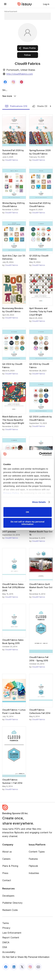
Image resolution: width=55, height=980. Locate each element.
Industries (34, 880)
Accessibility (9, 959)
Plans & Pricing (10, 873)
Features (33, 866)
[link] (46, 4)
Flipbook (33, 873)
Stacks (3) (40, 114)
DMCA (6, 950)
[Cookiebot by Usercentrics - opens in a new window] (39, 454)
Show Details (39, 502)
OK (27, 512)
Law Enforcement (12, 940)
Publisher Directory (12, 910)
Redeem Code (10, 917)
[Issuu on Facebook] (6, 974)
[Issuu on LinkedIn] (14, 974)
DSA (5, 955)
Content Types (37, 859)
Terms (6, 930)
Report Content (11, 945)
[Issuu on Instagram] (30, 974)
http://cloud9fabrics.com (20, 74)
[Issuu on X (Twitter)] (22, 974)
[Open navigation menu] (5, 4)
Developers (8, 903)
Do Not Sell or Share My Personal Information (26, 964)
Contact (7, 888)
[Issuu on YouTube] (38, 974)
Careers (6, 866)
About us (7, 859)
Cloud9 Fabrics (11, 167)
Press (5, 880)
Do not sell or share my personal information (27, 523)
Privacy (6, 935)
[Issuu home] (25, 4)
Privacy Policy (11, 493)
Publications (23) (16, 114)
